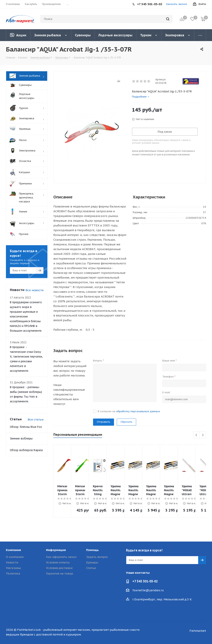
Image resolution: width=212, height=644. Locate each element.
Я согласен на (129, 411)
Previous (196, 435)
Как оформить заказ (61, 557)
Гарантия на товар (60, 573)
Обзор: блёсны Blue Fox (26, 427)
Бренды (92, 562)
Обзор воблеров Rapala (26, 450)
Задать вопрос (97, 557)
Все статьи (36, 419)
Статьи (91, 568)
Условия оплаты (58, 562)
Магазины (13, 568)
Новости (12, 562)
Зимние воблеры (21, 438)
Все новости (34, 290)
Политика (13, 573)
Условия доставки (59, 568)
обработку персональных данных (138, 411)
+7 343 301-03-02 (145, 581)
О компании (15, 557)
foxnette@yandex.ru (148, 590)
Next (203, 435)
